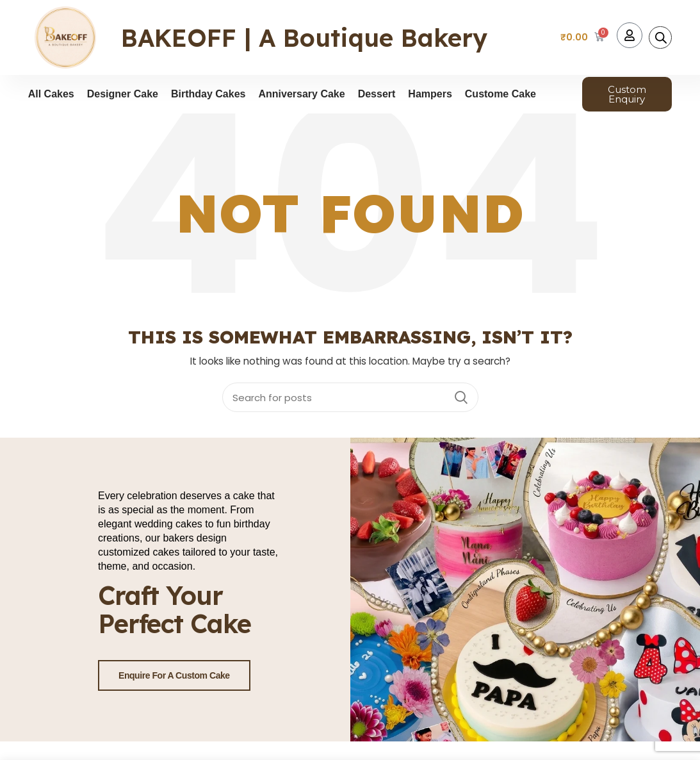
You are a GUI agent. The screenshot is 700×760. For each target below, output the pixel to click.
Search (461, 397)
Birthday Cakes (208, 94)
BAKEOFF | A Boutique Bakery (304, 38)
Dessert (377, 94)
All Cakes (51, 94)
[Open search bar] (661, 37)
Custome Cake (501, 94)
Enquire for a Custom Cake (174, 675)
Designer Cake (123, 94)
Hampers (430, 94)
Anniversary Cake (301, 94)
